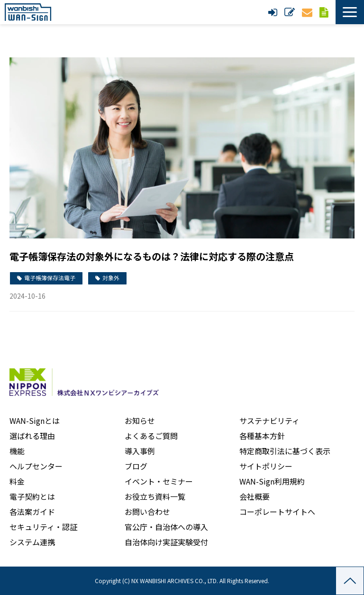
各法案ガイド (32, 512)
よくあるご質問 (151, 436)
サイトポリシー (266, 466)
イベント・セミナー (159, 481)
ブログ (136, 466)
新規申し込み (291, 12)
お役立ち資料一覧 (155, 496)
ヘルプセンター (36, 466)
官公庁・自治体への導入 (166, 527)
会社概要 (255, 496)
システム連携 (32, 542)
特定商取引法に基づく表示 (285, 451)
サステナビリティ (269, 421)
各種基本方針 (262, 436)
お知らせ (140, 421)
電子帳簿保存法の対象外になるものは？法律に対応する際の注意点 (152, 256)
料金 (17, 481)
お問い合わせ (308, 12)
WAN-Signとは (35, 421)
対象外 (111, 278)
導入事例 (140, 451)
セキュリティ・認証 (43, 527)
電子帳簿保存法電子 (50, 278)
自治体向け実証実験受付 (166, 542)
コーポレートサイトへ (277, 512)
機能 (17, 451)
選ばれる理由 (32, 436)
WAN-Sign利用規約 (272, 481)
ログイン (274, 12)
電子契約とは (32, 496)
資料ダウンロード (325, 12)
